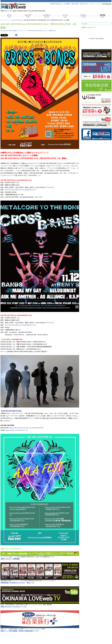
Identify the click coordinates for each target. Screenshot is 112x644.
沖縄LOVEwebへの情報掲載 (10, 559)
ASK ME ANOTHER (6, 31)
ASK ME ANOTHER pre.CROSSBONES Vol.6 (20, 325)
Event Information (17, 20)
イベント (8, 20)
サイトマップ (94, 4)
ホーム (2, 20)
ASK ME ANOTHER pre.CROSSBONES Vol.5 (20, 190)
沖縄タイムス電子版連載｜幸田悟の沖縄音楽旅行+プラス (20, 631)
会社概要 (67, 4)
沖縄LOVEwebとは (57, 4)
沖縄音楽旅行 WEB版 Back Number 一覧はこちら (17, 583)
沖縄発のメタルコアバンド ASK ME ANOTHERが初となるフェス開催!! (32, 31)
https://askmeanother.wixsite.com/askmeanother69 (26, 428)
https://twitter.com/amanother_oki (17, 430)
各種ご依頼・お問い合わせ (80, 4)
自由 (54, 31)
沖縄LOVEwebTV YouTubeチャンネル (13, 607)
